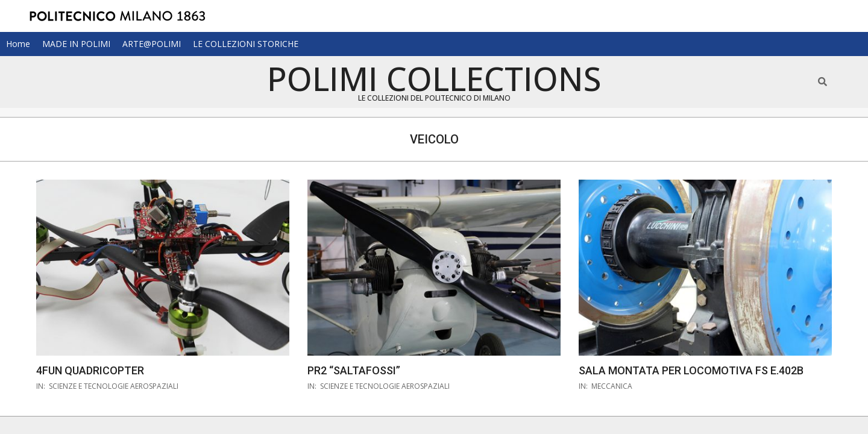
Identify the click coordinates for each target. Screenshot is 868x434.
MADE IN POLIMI (76, 44)
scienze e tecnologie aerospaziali (114, 386)
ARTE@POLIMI (152, 44)
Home (18, 44)
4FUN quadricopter (90, 370)
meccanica (612, 386)
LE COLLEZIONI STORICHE (246, 44)
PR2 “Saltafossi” (354, 370)
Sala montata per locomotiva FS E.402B (691, 370)
